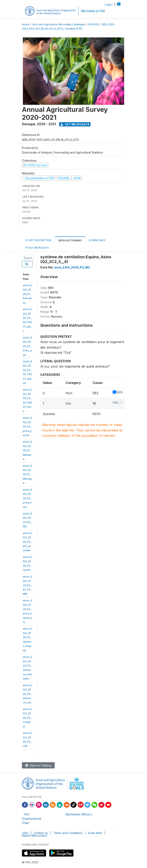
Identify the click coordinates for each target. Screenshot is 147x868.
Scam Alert (95, 833)
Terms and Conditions (68, 833)
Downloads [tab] (97, 240)
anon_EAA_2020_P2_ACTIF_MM (27, 585)
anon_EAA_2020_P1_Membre (27, 450)
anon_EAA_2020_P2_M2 (72, 267)
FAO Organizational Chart (31, 819)
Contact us (41, 833)
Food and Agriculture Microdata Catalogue (58, 24)
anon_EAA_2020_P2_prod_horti (27, 498)
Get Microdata (75, 124)
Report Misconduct (35, 836)
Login (108, 5)
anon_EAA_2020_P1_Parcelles (27, 294)
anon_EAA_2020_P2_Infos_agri (27, 346)
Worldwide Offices (78, 814)
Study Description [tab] (38, 240)
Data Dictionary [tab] (70, 240)
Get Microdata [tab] (37, 247)
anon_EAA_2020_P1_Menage (27, 474)
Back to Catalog (38, 765)
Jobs (25, 833)
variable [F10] (74, 29)
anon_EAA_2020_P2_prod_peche (27, 426)
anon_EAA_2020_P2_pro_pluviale (27, 542)
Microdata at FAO (93, 11)
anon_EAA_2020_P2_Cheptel (27, 718)
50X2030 (93, 24)
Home (26, 24)
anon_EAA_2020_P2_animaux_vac (27, 694)
